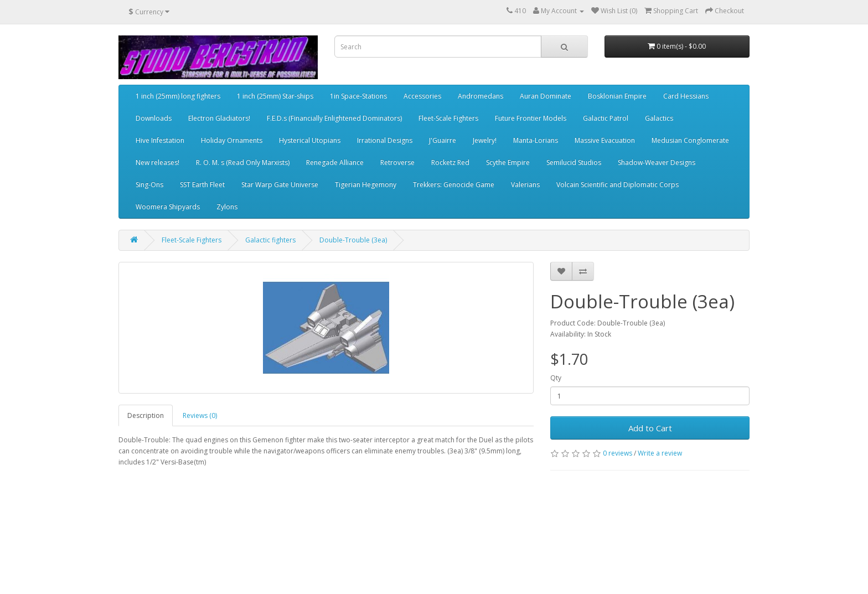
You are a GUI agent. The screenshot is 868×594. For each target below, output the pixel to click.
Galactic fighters (270, 240)
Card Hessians (686, 96)
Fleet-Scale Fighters (448, 118)
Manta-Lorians (536, 140)
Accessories (422, 96)
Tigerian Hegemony (366, 185)
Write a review (660, 453)
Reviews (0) (200, 415)
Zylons (227, 207)
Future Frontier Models (531, 118)
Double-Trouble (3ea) (353, 240)
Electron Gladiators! (219, 118)
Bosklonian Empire (617, 96)
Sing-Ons (149, 185)
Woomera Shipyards (168, 207)
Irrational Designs (385, 140)
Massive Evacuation (605, 140)
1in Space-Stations (358, 96)
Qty (556, 378)
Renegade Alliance (335, 162)
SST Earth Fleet (202, 185)
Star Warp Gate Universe (280, 185)
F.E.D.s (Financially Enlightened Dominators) (334, 118)
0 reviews (618, 453)
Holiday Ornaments (232, 140)
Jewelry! (485, 140)
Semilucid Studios (574, 162)
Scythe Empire (508, 162)
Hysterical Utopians (310, 140)
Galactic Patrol (606, 118)
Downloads (154, 118)
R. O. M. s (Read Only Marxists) (243, 162)
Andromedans (480, 96)
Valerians (525, 185)
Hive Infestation (160, 140)
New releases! (157, 162)
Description (146, 415)
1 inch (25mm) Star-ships (275, 96)
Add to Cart (650, 428)
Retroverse (397, 162)
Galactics (659, 118)
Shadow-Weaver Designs (657, 162)
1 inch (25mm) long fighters (178, 96)
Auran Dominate (546, 96)
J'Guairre (443, 140)
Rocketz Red (450, 162)
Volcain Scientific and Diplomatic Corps (618, 185)
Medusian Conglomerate (690, 140)
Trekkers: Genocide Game (454, 185)
